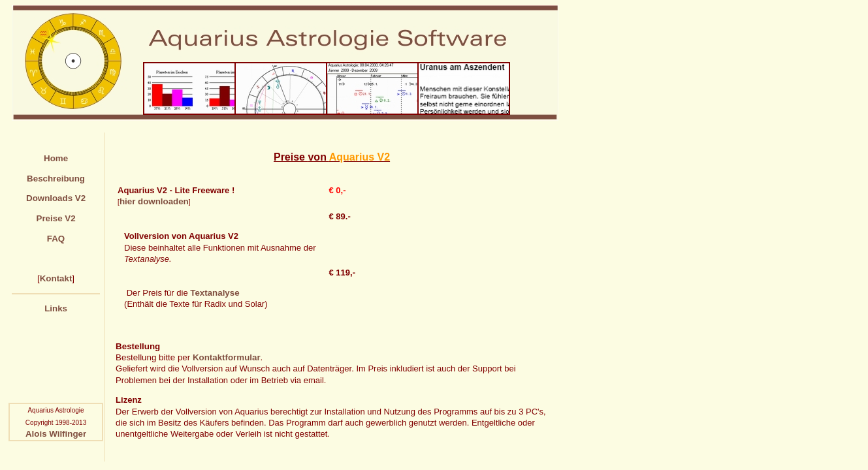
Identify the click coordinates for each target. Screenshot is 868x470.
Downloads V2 (56, 198)
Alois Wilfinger (56, 434)
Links (56, 308)
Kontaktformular (227, 357)
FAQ (56, 239)
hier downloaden (154, 201)
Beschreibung (56, 179)
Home (56, 158)
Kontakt (56, 278)
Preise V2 (56, 218)
